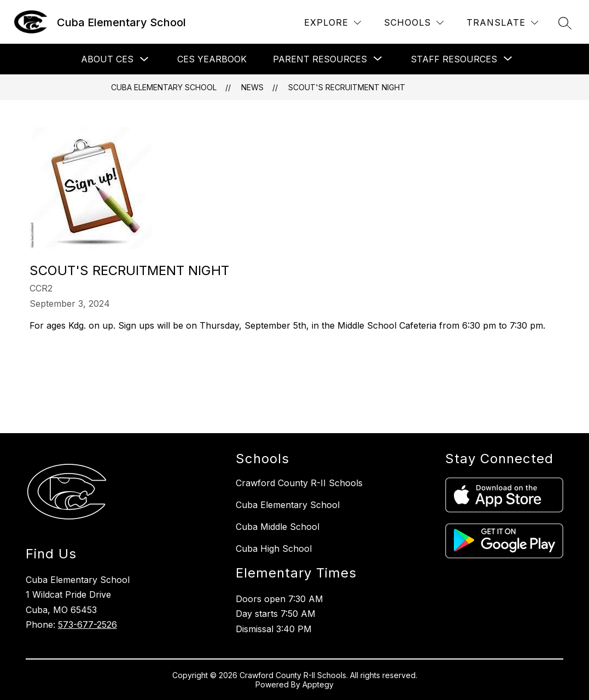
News (252, 87)
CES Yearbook (212, 59)
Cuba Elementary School (164, 87)
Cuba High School (274, 549)
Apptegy (318, 684)
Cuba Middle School (278, 527)
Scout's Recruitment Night (347, 87)
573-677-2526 (88, 625)
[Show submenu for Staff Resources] (454, 59)
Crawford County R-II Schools (299, 483)
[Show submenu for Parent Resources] (320, 59)
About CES (107, 59)
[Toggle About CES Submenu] (144, 59)
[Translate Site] (502, 23)
